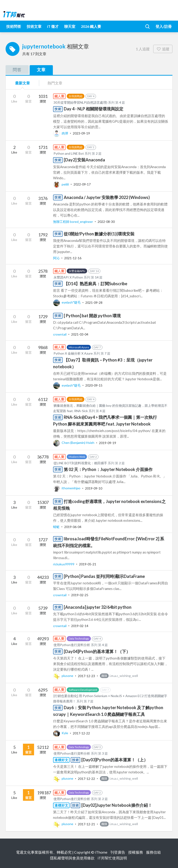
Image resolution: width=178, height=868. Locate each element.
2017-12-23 (86, 676)
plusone (64, 676)
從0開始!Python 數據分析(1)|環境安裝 (99, 234)
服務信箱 (153, 852)
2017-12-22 (81, 733)
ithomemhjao (67, 488)
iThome (101, 852)
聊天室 (70, 26)
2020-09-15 (94, 385)
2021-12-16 (73, 258)
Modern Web (77, 457)
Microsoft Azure (79, 347)
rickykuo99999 (64, 564)
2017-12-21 (86, 824)
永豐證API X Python (68, 277)
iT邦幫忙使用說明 (112, 858)
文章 (41, 70)
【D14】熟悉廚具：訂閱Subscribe (95, 284)
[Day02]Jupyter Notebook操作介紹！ (117, 805)
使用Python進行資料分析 (72, 645)
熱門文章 (55, 83)
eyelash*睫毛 (67, 302)
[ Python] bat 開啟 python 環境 (92, 316)
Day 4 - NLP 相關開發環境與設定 (94, 109)
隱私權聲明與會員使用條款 (72, 858)
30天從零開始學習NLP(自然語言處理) (81, 102)
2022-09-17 (82, 184)
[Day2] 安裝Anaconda (84, 160)
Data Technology (79, 639)
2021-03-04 (80, 334)
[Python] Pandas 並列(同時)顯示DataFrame (104, 576)
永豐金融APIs (77, 271)
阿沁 (57, 258)
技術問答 (14, 26)
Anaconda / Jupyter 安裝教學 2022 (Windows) (107, 197)
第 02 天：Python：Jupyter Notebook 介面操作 (108, 469)
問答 (17, 70)
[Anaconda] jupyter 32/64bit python (98, 607)
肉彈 (61, 133)
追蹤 (163, 49)
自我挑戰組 (76, 96)
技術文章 (34, 26)
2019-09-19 (108, 443)
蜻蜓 (57, 527)
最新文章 (22, 83)
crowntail (60, 334)
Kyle (61, 733)
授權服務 (136, 852)
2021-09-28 (94, 302)
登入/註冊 (164, 26)
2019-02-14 (80, 626)
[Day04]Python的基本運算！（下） (97, 651)
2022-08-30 (106, 222)
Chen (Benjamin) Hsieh (74, 443)
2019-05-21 (88, 564)
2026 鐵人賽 (91, 26)
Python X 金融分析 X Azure (73, 353)
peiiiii (61, 184)
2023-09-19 (81, 133)
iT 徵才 (53, 26)
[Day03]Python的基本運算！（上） (115, 760)
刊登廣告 (118, 852)
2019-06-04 (73, 527)
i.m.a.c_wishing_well (119, 676)
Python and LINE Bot (69, 153)
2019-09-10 (94, 488)
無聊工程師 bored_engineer (73, 222)
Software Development (83, 690)
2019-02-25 (80, 595)
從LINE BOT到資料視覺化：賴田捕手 (80, 463)
